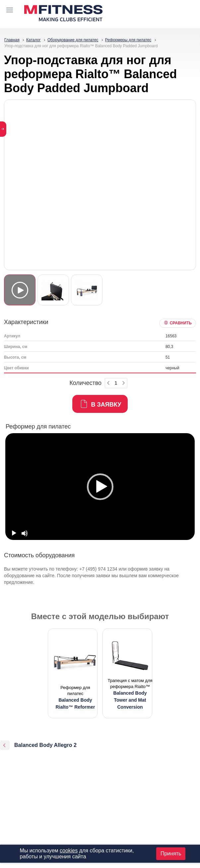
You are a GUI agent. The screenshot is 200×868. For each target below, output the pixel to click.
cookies (69, 851)
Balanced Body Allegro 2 (45, 745)
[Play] (14, 533)
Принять (171, 854)
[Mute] (25, 533)
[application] (100, 487)
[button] (100, 487)
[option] (100, 487)
